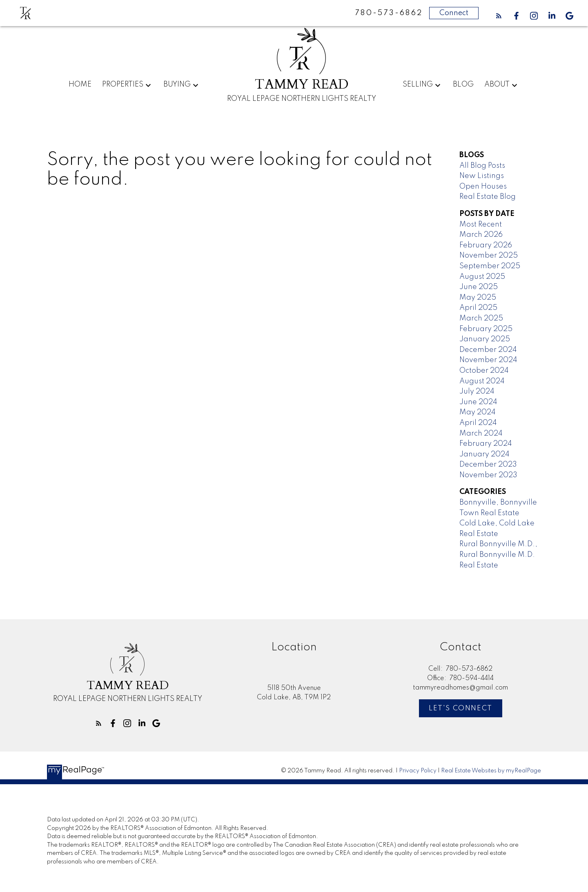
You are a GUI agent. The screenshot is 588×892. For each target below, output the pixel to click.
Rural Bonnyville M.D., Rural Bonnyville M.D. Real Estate (498, 555)
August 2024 (482, 381)
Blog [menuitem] (463, 85)
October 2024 (484, 371)
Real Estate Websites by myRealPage (491, 771)
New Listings (482, 176)
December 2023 (488, 465)
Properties (123, 85)
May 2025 (478, 298)
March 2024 (481, 434)
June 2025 (479, 287)
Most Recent (481, 225)
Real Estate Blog (488, 197)
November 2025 (489, 256)
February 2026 (486, 245)
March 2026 (481, 235)
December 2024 (488, 350)
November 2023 (488, 475)
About (497, 85)
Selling (418, 85)
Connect (454, 13)
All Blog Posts (482, 166)
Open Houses (483, 187)
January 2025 (485, 339)
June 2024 (478, 402)
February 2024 (486, 444)
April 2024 (478, 423)
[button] (499, 16)
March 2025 (481, 318)
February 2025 (486, 329)
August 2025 (482, 277)
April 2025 (478, 308)
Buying (177, 85)
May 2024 (478, 412)
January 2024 (484, 454)
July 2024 (477, 392)
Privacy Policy (418, 771)
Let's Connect (461, 708)
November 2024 (488, 360)
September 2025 (490, 266)
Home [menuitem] (80, 85)
